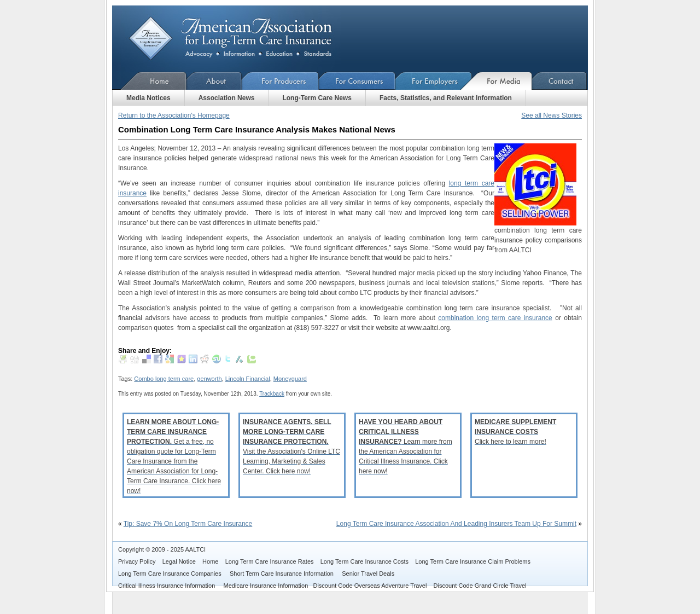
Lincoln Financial (248, 379)
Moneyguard (290, 379)
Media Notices (148, 98)
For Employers (434, 81)
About (214, 81)
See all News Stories (552, 115)
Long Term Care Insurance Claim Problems (473, 561)
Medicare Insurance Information (266, 586)
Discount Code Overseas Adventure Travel (370, 586)
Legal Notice (179, 561)
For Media (502, 81)
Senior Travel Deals (368, 574)
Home (149, 81)
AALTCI (195, 549)
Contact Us (560, 81)
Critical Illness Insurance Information (167, 586)
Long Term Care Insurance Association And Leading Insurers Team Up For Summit (456, 524)
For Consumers (357, 81)
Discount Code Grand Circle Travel (480, 586)
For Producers (280, 81)
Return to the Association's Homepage (174, 115)
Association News (227, 98)
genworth (209, 379)
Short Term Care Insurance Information (282, 574)
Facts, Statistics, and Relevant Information (446, 98)
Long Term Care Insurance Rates (270, 561)
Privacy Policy (137, 561)
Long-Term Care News (317, 98)
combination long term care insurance (495, 318)
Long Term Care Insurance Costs (364, 561)
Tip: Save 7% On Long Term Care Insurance (188, 524)
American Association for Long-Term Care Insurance (239, 39)
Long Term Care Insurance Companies (171, 574)
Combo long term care (164, 379)
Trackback (272, 394)
